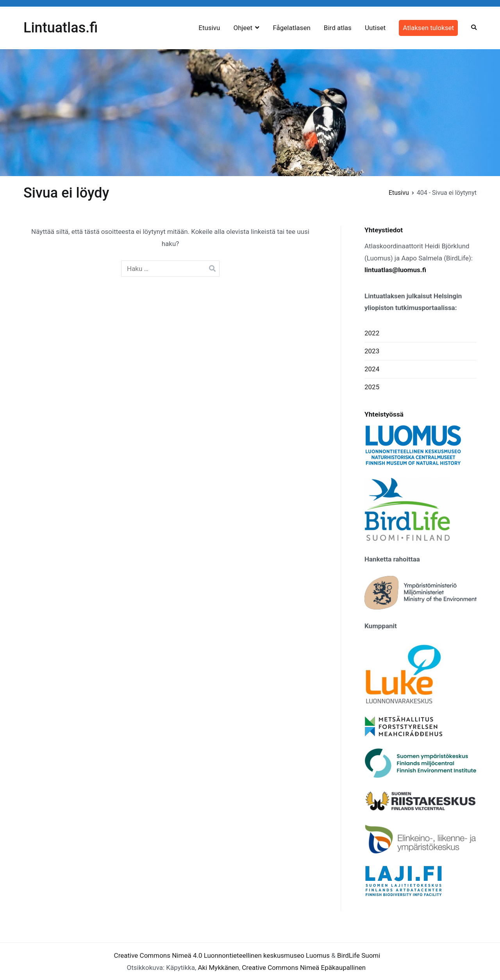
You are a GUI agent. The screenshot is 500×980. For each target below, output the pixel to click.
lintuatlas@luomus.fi (395, 270)
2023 (372, 351)
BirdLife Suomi (359, 955)
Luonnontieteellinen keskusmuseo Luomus (267, 955)
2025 (372, 387)
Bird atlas (338, 28)
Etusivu (209, 28)
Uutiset (375, 28)
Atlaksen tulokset (428, 28)
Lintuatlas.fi (61, 28)
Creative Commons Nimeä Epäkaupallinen (304, 968)
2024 (372, 369)
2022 (372, 333)
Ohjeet (243, 28)
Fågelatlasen (291, 28)
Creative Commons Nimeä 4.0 (158, 955)
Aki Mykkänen (218, 968)
